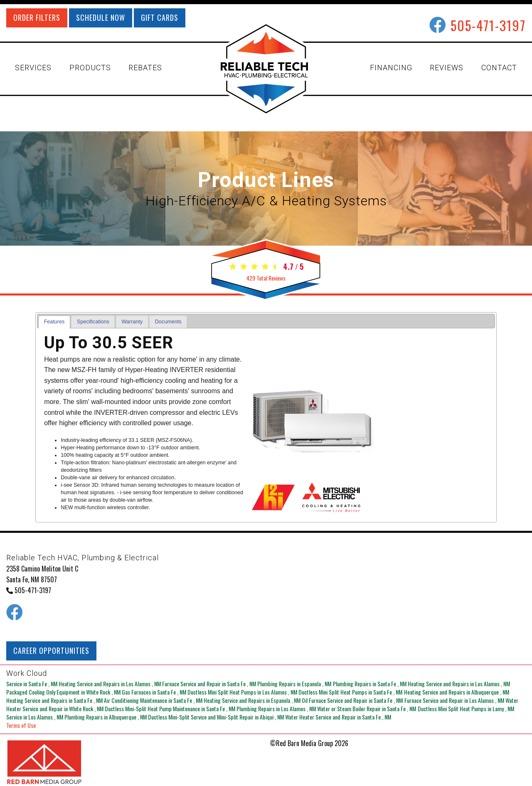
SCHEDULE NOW (101, 17)
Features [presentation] (54, 322)
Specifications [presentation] (93, 322)
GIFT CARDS (160, 17)
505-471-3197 (488, 25)
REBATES (145, 68)
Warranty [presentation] (132, 322)
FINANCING (391, 68)
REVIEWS (447, 68)
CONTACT (499, 68)
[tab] (54, 322)
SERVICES (33, 68)
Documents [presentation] (168, 322)
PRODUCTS (90, 68)
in (32, 684)
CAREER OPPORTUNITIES (51, 650)
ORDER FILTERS (37, 17)
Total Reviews (266, 278)
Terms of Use (21, 725)
